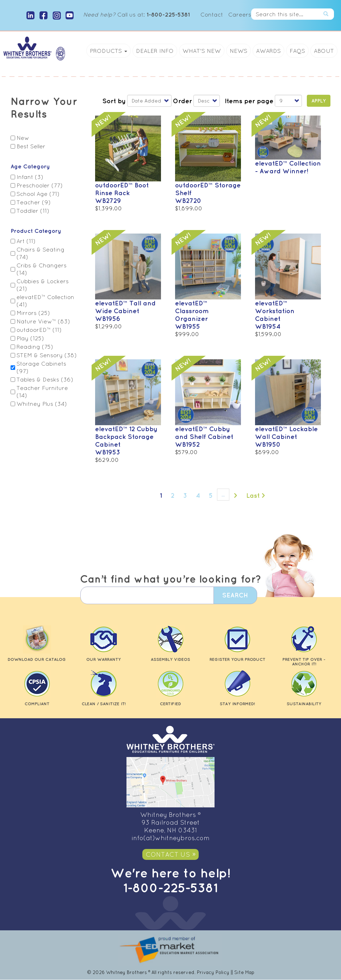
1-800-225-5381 (170, 888)
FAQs (297, 51)
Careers (240, 14)
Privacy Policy (213, 972)
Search (329, 14)
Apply (319, 101)
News (238, 51)
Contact (212, 14)
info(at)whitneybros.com (170, 838)
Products (108, 51)
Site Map (244, 972)
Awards (268, 51)
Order (182, 101)
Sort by (114, 101)
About (324, 51)
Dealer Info (155, 51)
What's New (202, 51)
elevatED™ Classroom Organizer (192, 311)
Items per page (249, 101)
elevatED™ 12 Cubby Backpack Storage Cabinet (126, 436)
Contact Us (168, 854)
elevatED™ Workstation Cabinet (275, 311)
